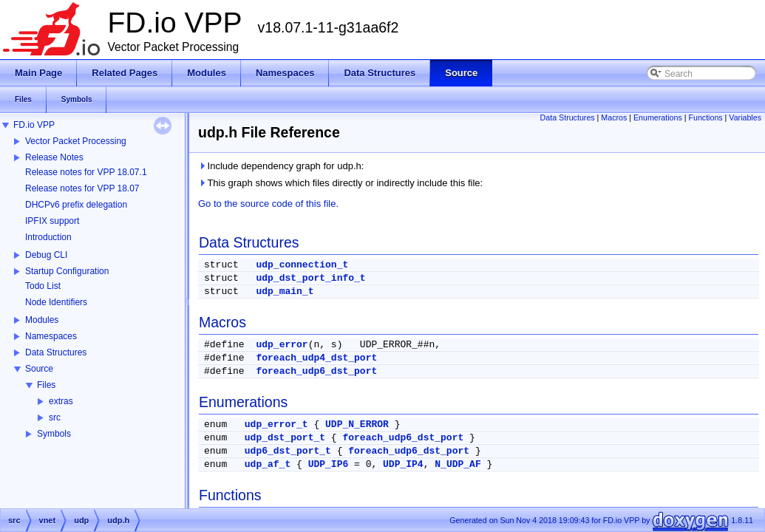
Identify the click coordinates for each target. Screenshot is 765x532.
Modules (42, 320)
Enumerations (658, 117)
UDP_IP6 (329, 464)
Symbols (54, 434)
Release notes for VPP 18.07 (82, 188)
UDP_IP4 (403, 464)
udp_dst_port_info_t (310, 278)
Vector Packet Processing (76, 141)
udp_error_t (276, 424)
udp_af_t (268, 464)
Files (46, 385)
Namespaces (51, 336)
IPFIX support (52, 221)
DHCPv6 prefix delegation (76, 205)
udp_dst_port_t (285, 438)
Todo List (43, 286)
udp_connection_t (302, 265)
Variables (745, 117)
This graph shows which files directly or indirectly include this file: (340, 183)
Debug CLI (46, 255)
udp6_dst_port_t (288, 451)
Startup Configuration (67, 271)
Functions (705, 117)
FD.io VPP (34, 125)
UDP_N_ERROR (357, 424)
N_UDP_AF (458, 464)
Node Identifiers (56, 302)
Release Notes (54, 157)
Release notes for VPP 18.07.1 (86, 172)
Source (39, 369)
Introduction (48, 237)
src (55, 417)
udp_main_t (285, 291)
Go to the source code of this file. (268, 204)
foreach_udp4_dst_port (316, 358)
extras (61, 401)
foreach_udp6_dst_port (316, 371)
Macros (614, 117)
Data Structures (56, 352)
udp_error (282, 345)
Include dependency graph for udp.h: (281, 166)
